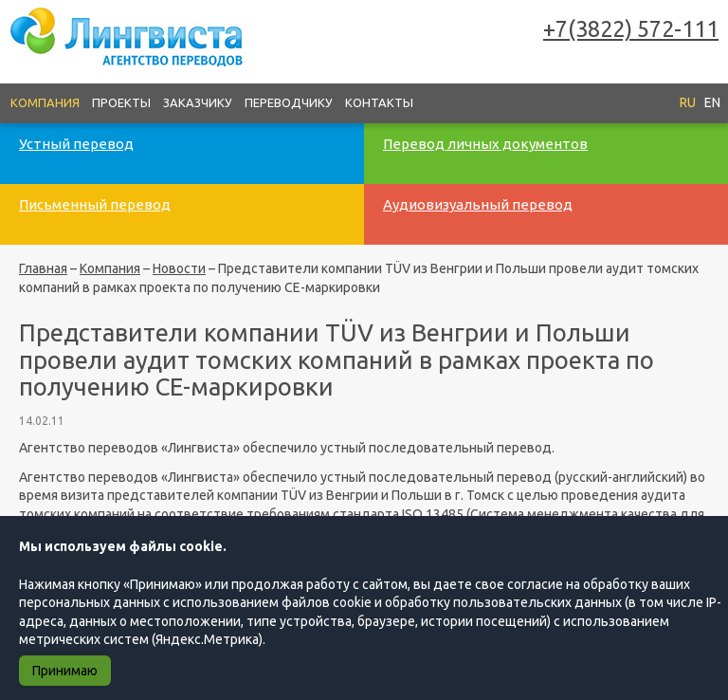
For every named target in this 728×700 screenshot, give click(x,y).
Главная (43, 268)
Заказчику (198, 102)
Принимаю (65, 671)
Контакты (379, 102)
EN (712, 102)
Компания (45, 102)
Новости (179, 268)
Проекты (121, 102)
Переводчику (289, 102)
